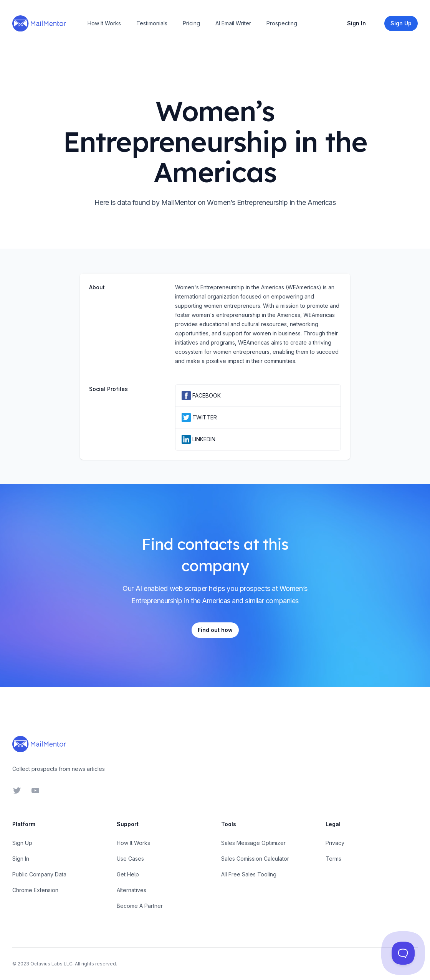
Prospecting (282, 23)
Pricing (191, 23)
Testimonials (152, 23)
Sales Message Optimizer (253, 843)
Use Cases (130, 859)
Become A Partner (140, 906)
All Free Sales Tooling (249, 874)
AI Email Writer (233, 23)
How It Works (104, 23)
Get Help (128, 874)
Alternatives (131, 890)
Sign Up (22, 843)
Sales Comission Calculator (255, 859)
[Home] (39, 23)
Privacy (335, 843)
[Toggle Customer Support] (403, 953)
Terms (333, 859)
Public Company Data (39, 874)
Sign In (356, 23)
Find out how (215, 630)
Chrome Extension (35, 890)
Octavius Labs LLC (51, 964)
